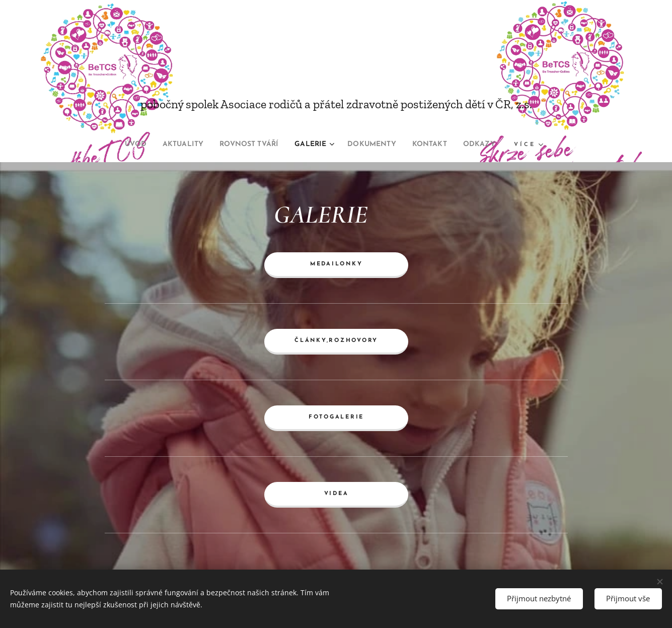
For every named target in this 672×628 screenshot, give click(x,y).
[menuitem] (118, 145)
